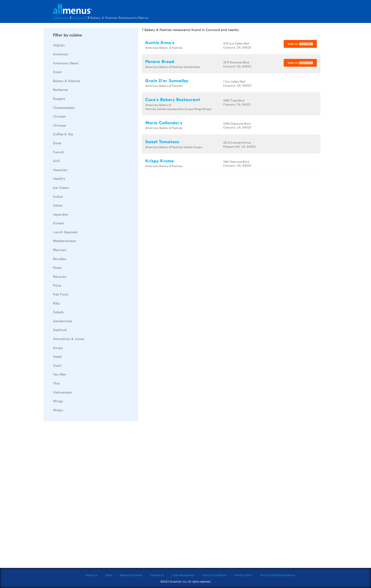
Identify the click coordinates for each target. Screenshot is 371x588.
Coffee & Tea (63, 134)
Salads (58, 312)
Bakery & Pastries (67, 81)
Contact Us (157, 575)
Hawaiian (60, 170)
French (59, 152)
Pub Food (61, 294)
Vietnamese (62, 392)
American (61, 54)
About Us (91, 575)
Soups (58, 348)
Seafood (60, 330)
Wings (58, 401)
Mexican (60, 250)
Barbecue (60, 89)
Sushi (57, 365)
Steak (57, 356)
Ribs (56, 303)
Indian (58, 196)
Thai (56, 383)
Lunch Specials (65, 232)
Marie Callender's (164, 123)
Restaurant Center (131, 575)
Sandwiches (63, 321)
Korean (59, 223)
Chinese (60, 125)
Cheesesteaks (64, 107)
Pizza (57, 285)
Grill (56, 161)
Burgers (59, 98)
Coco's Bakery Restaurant (173, 100)
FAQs (108, 575)
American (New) (66, 63)
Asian (57, 72)
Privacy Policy (243, 575)
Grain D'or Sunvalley (167, 81)
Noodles (60, 259)
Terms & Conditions (214, 575)
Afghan (59, 45)
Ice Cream (61, 187)
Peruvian (60, 276)
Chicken (60, 116)
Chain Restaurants (183, 575)
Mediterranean (65, 241)
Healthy (59, 178)
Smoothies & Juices (69, 339)
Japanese (60, 214)
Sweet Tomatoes (162, 142)
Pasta (57, 267)
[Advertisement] (79, 496)
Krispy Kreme (160, 161)
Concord (79, 18)
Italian (58, 205)
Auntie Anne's (160, 43)
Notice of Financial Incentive (277, 575)
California (61, 18)
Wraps (58, 410)
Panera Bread (160, 62)
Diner (57, 143)
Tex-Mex (60, 374)
